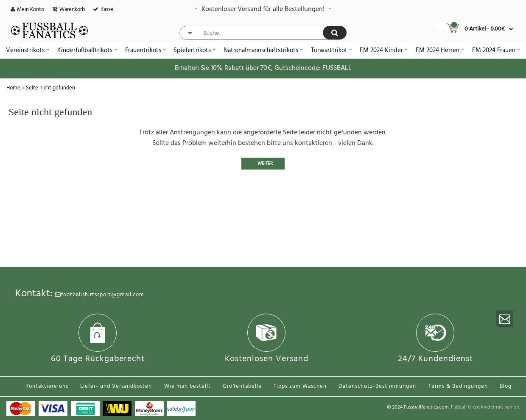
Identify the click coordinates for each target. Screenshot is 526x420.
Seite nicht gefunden (50, 88)
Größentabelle (242, 386)
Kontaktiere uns (47, 386)
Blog (506, 386)
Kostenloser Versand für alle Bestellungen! (263, 9)
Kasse (107, 10)
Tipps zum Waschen (300, 386)
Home (13, 88)
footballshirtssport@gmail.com (100, 295)
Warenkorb (72, 10)
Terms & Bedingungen (458, 386)
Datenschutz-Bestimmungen (377, 386)
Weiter (265, 164)
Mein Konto (31, 10)
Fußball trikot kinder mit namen (485, 407)
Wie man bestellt (187, 386)
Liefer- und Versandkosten (116, 386)
